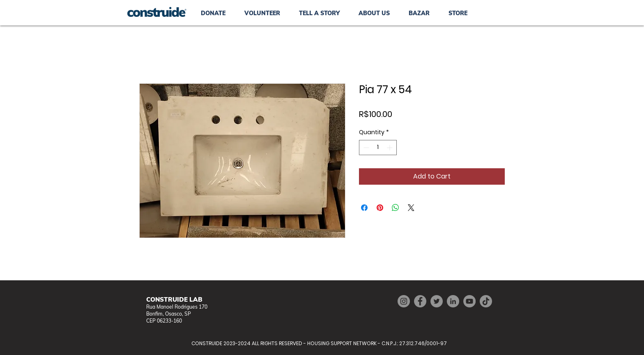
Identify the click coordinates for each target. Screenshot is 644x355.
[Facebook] (420, 301)
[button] (419, 13)
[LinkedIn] (453, 301)
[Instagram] (404, 301)
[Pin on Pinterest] (380, 208)
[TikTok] (486, 301)
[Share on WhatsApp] (396, 208)
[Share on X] (411, 208)
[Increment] (390, 148)
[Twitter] (437, 301)
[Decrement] (365, 148)
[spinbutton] (378, 148)
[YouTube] (469, 301)
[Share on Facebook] (364, 208)
